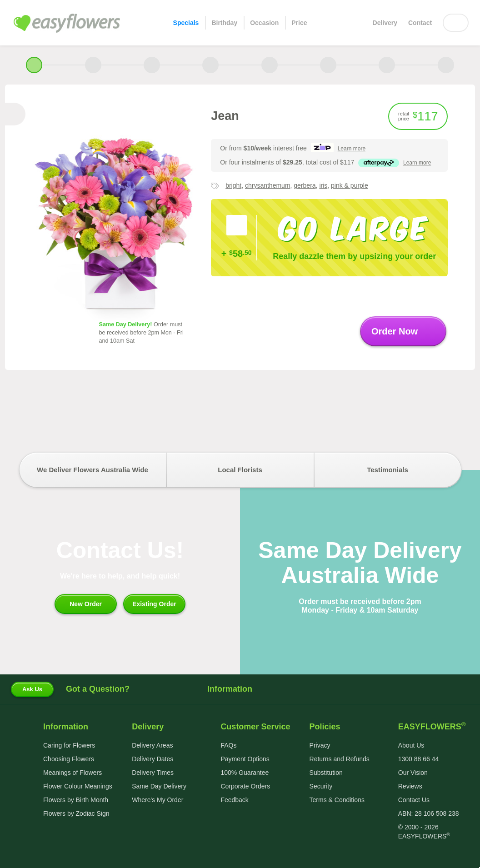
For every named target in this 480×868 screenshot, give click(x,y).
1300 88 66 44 (419, 759)
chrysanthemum (268, 185)
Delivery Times (153, 773)
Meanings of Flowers (72, 773)
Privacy (320, 745)
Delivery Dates (152, 759)
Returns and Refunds (340, 759)
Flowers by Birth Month (76, 800)
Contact (420, 23)
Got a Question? (98, 689)
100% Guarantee (245, 773)
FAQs (228, 745)
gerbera (305, 185)
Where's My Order (157, 800)
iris (323, 185)
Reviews (410, 786)
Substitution (326, 773)
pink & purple (350, 185)
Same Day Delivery (159, 786)
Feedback (234, 800)
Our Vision (413, 773)
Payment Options (245, 759)
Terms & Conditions (337, 800)
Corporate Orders (245, 786)
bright (233, 185)
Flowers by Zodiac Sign (76, 813)
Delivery (385, 23)
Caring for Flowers (69, 745)
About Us (411, 745)
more (352, 149)
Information (240, 689)
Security (321, 786)
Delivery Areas (152, 745)
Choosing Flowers (69, 759)
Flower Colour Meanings (78, 786)
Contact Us (414, 800)
